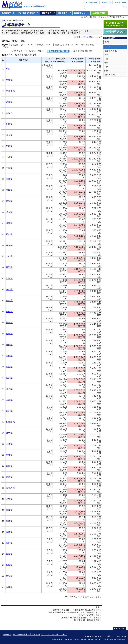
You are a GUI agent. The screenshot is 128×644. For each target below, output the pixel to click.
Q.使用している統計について (88, 37)
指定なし (15, 45)
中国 (106, 67)
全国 (8, 69)
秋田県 (9, 543)
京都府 (9, 300)
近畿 (106, 63)
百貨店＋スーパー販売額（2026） (28, 51)
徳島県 (9, 499)
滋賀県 (9, 223)
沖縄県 (9, 587)
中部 (106, 59)
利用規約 (36, 635)
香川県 (9, 411)
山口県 (9, 256)
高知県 (9, 576)
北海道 (9, 278)
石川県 (9, 378)
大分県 (9, 356)
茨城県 (9, 146)
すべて (107, 47)
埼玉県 (9, 135)
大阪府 (9, 113)
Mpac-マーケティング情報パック (101, 636)
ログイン (103, 17)
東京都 (9, 245)
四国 (106, 71)
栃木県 (9, 212)
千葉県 (9, 157)
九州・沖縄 (109, 75)
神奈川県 (10, 91)
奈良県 (9, 466)
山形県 (9, 400)
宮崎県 (9, 532)
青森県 (9, 510)
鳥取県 (9, 565)
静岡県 (9, 102)
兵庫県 (9, 124)
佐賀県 (9, 477)
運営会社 (7, 635)
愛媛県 (9, 345)
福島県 (9, 312)
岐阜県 (9, 289)
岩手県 (9, 433)
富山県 (9, 367)
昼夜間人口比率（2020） (67, 45)
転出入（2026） (45, 45)
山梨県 (9, 444)
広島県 (9, 190)
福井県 (9, 455)
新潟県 (9, 323)
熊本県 (9, 389)
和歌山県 (10, 422)
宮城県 (9, 334)
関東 (106, 55)
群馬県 (9, 201)
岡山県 (9, 234)
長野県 (9, 267)
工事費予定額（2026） (82, 51)
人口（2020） (28, 45)
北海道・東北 (111, 51)
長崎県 (9, 521)
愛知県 (9, 80)
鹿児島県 (10, 488)
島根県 (9, 554)
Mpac (3, 20)
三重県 (9, 168)
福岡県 (9, 179)
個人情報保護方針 (21, 635)
